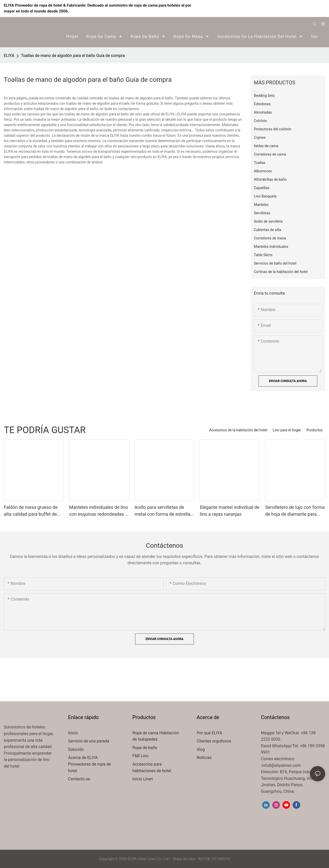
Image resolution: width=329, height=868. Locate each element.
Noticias (204, 758)
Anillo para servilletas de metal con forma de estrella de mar (162, 511)
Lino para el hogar (287, 430)
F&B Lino (140, 756)
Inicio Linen (143, 779)
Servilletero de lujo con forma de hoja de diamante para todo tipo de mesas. (295, 511)
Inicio (73, 733)
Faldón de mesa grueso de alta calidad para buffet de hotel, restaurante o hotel (31, 511)
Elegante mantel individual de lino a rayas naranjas (230, 511)
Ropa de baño (145, 748)
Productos (314, 430)
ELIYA (9, 56)
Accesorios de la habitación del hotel (238, 430)
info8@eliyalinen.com (281, 765)
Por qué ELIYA (209, 733)
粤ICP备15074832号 (214, 859)
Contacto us (79, 779)
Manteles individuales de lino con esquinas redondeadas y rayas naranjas (99, 511)
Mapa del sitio (184, 859)
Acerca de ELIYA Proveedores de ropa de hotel (90, 764)
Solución (77, 749)
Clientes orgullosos (214, 741)
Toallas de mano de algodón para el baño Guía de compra (73, 56)
